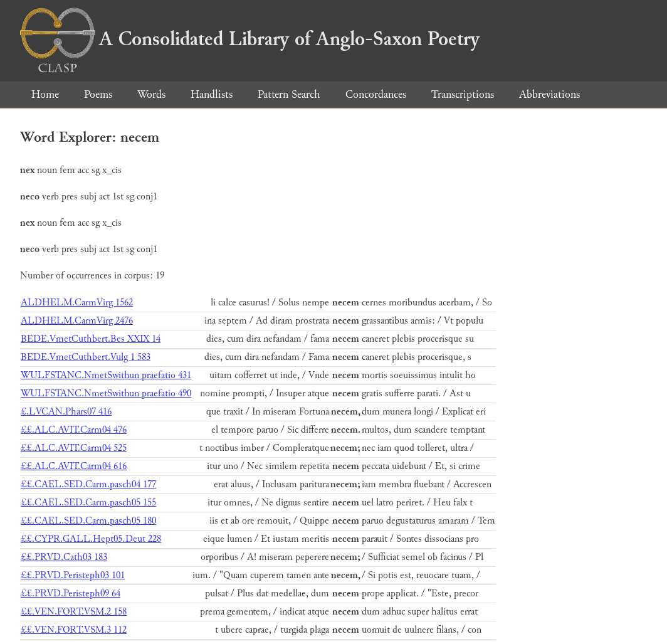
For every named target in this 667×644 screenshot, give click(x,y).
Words (151, 94)
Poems (98, 94)
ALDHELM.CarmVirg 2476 (77, 321)
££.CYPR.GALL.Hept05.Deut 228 (91, 539)
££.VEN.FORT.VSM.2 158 (74, 612)
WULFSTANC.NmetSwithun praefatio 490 (106, 393)
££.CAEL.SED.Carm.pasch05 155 (88, 503)
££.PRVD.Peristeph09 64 (71, 594)
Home (45, 94)
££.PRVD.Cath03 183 (64, 557)
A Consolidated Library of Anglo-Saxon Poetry (250, 39)
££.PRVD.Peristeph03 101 (73, 575)
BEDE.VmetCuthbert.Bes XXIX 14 (91, 339)
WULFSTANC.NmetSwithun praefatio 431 (106, 375)
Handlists (212, 94)
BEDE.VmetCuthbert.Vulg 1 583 (86, 357)
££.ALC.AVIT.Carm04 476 (74, 430)
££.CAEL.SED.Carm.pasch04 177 (88, 484)
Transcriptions (463, 94)
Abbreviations (549, 94)
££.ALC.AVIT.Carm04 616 (74, 466)
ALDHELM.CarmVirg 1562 (77, 303)
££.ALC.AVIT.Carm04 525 (74, 448)
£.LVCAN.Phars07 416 (66, 412)
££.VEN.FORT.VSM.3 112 (74, 630)
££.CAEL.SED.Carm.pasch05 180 (88, 521)
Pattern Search (289, 94)
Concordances (376, 94)
